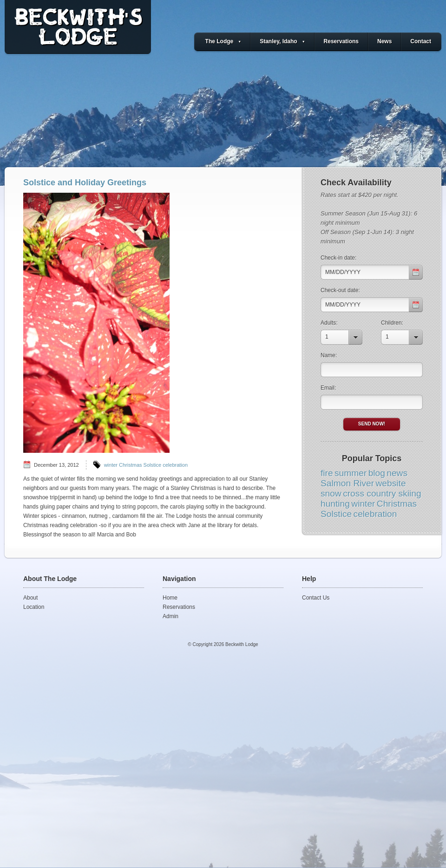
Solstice (153, 465)
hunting (335, 504)
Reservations (341, 41)
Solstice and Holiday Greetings (85, 183)
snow (331, 493)
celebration (175, 465)
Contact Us (316, 598)
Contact (421, 41)
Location (34, 607)
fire (327, 473)
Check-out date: (340, 290)
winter (111, 465)
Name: (329, 355)
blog (377, 473)
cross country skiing (382, 493)
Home (170, 598)
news (397, 473)
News (384, 41)
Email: (328, 388)
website (391, 483)
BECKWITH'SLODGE (78, 30)
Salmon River (347, 483)
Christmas (131, 465)
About (30, 598)
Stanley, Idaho (282, 41)
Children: (392, 323)
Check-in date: (338, 258)
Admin (171, 616)
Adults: (329, 323)
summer (351, 473)
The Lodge (223, 41)
